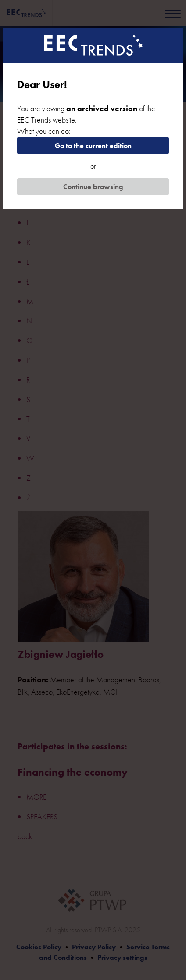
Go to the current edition (93, 146)
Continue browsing (93, 187)
